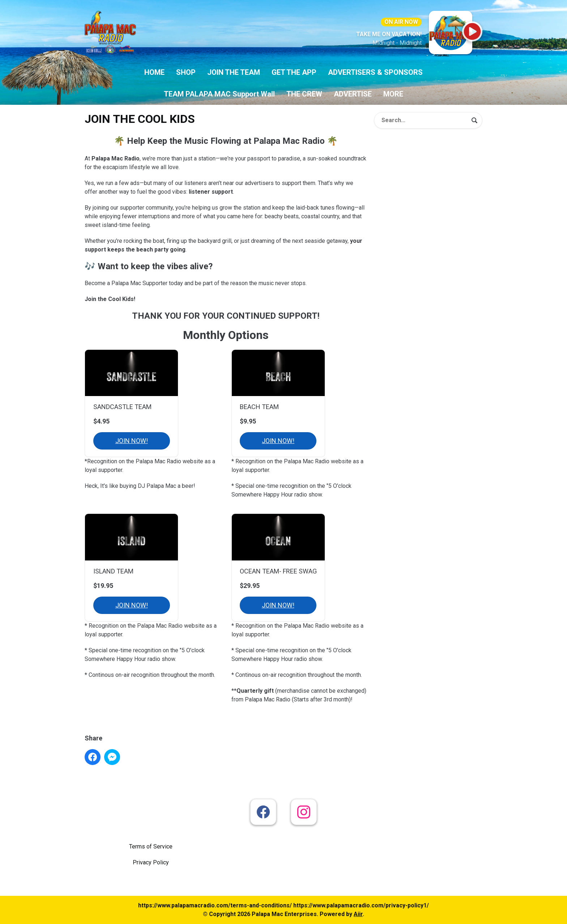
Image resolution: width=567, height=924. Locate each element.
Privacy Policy (151, 862)
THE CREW (304, 94)
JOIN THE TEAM (234, 72)
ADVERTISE (353, 94)
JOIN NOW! (132, 441)
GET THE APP (294, 72)
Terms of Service (151, 846)
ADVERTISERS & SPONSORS (375, 72)
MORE (393, 94)
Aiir (358, 914)
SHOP (186, 72)
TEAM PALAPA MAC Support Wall (219, 94)
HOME (154, 72)
